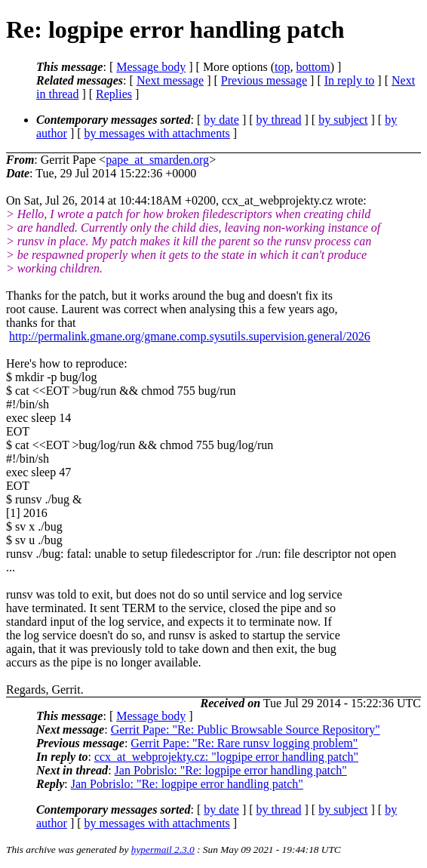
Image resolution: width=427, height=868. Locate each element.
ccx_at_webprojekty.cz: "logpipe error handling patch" (226, 757)
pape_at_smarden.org (157, 160)
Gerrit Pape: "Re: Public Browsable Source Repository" (246, 729)
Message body (151, 67)
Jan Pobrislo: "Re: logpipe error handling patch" (231, 770)
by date (221, 120)
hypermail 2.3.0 (163, 850)
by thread (279, 120)
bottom (313, 67)
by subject (343, 120)
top (282, 67)
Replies (114, 94)
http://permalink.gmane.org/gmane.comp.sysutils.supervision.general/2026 (190, 336)
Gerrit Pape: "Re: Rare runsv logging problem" (244, 743)
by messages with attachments (157, 133)
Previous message (264, 80)
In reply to (350, 80)
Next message (170, 80)
